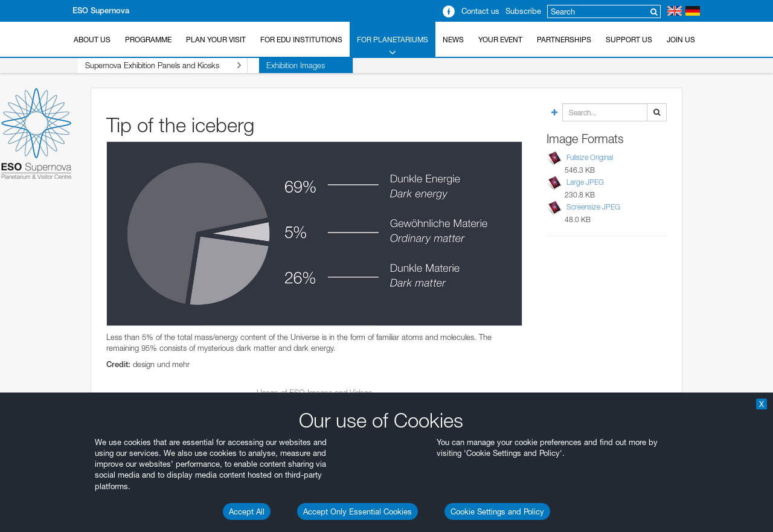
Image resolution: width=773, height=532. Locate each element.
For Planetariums (393, 46)
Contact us (480, 11)
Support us (629, 40)
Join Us (681, 40)
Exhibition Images (273, 65)
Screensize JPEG (593, 207)
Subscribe (523, 11)
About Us (92, 40)
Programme (148, 40)
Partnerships (564, 40)
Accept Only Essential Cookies (358, 511)
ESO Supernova (101, 11)
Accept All (247, 511)
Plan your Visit (216, 40)
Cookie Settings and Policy (497, 511)
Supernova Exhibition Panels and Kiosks (152, 66)
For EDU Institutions (301, 40)
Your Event (500, 40)
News (453, 40)
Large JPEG (585, 182)
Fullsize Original (590, 157)
